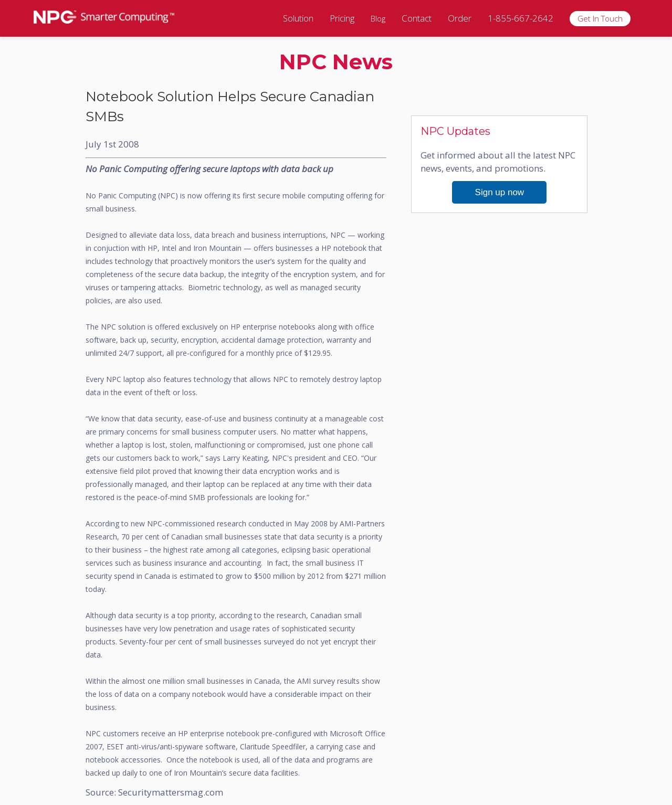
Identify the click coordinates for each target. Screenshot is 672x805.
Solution (298, 18)
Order (460, 18)
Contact (417, 18)
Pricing (342, 18)
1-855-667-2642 (521, 18)
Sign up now (500, 192)
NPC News (336, 62)
